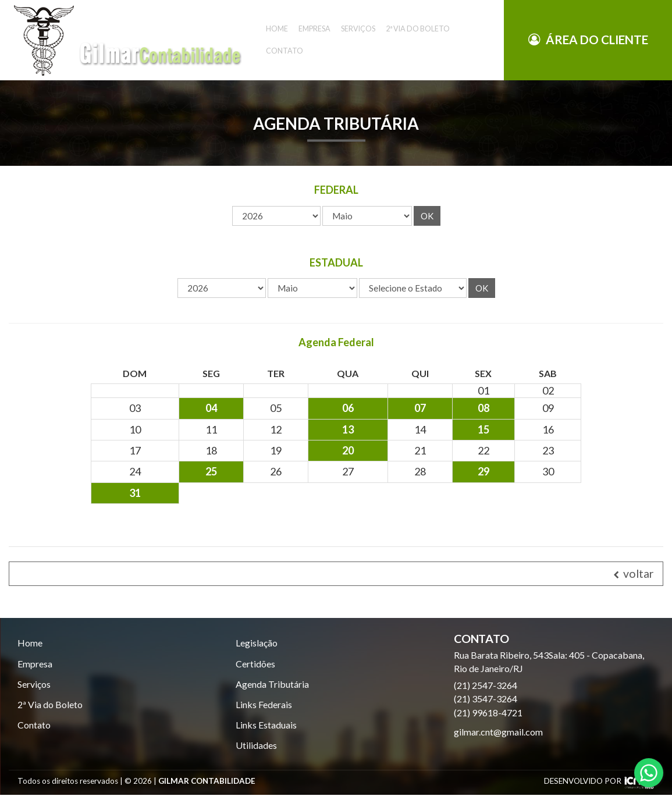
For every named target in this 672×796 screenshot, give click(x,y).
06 (348, 408)
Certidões (255, 664)
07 (420, 408)
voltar (634, 574)
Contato (285, 11)
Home (30, 643)
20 (348, 450)
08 (483, 408)
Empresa (35, 664)
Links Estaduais (266, 725)
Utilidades (256, 746)
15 (483, 429)
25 (211, 471)
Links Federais (264, 705)
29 (483, 471)
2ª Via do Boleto (50, 705)
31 (135, 493)
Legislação (257, 643)
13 (348, 429)
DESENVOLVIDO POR (583, 782)
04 (211, 408)
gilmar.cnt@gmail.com (498, 732)
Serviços (34, 684)
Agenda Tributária (272, 684)
